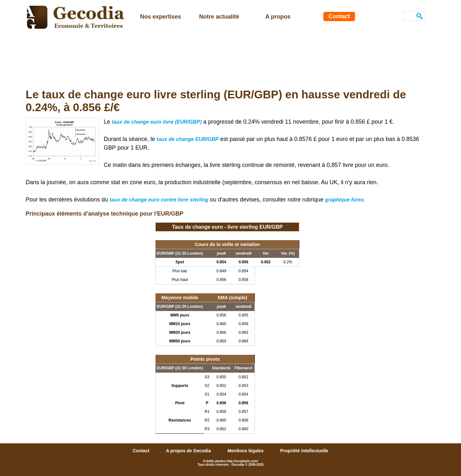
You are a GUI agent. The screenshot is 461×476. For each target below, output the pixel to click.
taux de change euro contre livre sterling (159, 200)
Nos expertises (160, 17)
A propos (278, 17)
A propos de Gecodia (189, 451)
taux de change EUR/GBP (188, 139)
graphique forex (344, 200)
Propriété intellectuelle (304, 451)
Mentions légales (246, 451)
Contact (339, 16)
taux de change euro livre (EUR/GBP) (157, 122)
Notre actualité (219, 17)
